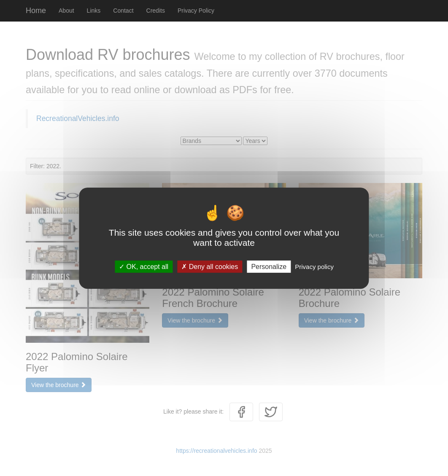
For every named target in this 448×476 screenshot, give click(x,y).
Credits (156, 11)
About (66, 11)
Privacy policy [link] (314, 266)
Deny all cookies (210, 266)
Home (36, 11)
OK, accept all (144, 266)
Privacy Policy (196, 11)
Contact (123, 11)
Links (94, 11)
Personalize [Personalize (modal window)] (269, 266)
